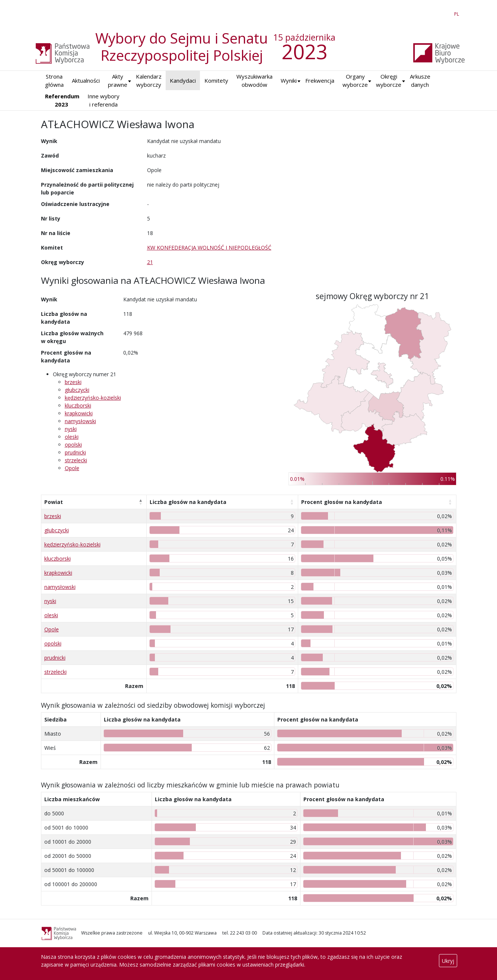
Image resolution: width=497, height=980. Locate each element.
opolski (73, 445)
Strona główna (54, 81)
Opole (72, 468)
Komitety (216, 80)
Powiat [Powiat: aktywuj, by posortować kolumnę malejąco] (54, 502)
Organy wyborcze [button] (355, 81)
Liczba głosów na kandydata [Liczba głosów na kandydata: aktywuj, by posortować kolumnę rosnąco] (188, 502)
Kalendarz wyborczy (149, 81)
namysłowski (80, 421)
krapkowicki (79, 413)
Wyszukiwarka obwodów (254, 81)
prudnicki (75, 452)
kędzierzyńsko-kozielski (93, 398)
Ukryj (448, 961)
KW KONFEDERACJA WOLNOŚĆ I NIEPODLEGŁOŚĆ (209, 248)
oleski (72, 437)
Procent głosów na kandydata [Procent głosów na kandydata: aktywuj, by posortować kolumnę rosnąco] (342, 502)
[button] (289, 81)
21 (150, 262)
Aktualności (86, 80)
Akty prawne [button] (118, 81)
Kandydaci (183, 80)
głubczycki (77, 390)
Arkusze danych (420, 81)
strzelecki (76, 460)
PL (458, 13)
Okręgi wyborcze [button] (389, 81)
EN (443, 13)
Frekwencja (320, 80)
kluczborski (78, 405)
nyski (71, 429)
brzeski (73, 382)
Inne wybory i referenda (103, 100)
